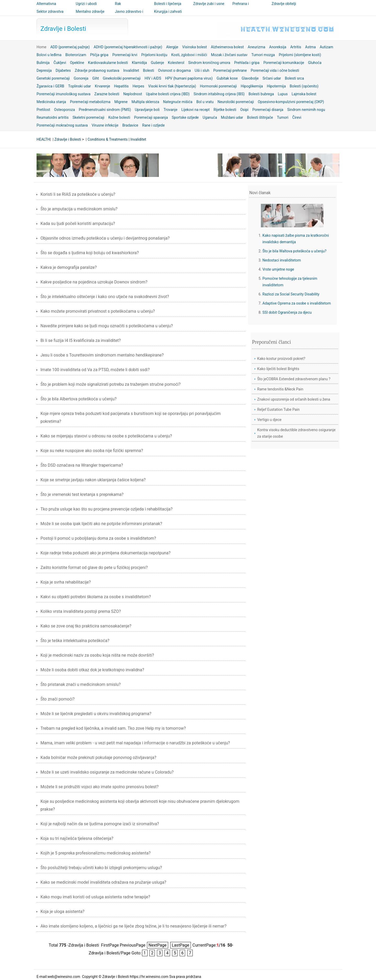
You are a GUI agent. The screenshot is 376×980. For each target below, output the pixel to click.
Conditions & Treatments (108, 139)
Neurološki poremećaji (236, 102)
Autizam (326, 47)
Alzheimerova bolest (227, 47)
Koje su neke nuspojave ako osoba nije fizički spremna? (92, 451)
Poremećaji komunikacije (284, 63)
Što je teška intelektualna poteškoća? (75, 641)
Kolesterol (176, 63)
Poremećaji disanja (268, 110)
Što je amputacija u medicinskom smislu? (79, 209)
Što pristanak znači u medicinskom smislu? (81, 684)
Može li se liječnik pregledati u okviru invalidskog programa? (96, 714)
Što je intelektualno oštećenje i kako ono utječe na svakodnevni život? (105, 297)
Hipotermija (276, 86)
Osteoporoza (64, 110)
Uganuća (210, 117)
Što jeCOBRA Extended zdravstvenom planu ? (294, 379)
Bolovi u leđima (49, 55)
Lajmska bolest (304, 94)
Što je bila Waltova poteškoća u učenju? (294, 251)
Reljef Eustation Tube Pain (278, 409)
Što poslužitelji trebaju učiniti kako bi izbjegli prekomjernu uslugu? (101, 868)
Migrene (121, 102)
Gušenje (157, 63)
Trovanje (170, 110)
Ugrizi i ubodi (86, 4)
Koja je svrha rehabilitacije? (66, 582)
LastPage (181, 945)
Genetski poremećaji (53, 78)
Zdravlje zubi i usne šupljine (209, 7)
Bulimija (43, 63)
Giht (95, 78)
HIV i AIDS (153, 78)
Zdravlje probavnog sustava (97, 70)
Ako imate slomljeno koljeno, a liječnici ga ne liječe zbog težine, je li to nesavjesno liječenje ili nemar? (133, 926)
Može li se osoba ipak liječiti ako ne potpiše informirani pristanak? (101, 524)
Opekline (77, 63)
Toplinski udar (80, 86)
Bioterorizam (76, 55)
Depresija (44, 70)
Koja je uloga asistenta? (62, 911)
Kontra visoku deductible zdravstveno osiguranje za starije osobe (296, 433)
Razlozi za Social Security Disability (291, 294)
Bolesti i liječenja (168, 4)
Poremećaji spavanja (151, 117)
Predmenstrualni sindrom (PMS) (105, 110)
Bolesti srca (294, 78)
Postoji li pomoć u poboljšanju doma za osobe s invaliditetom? (98, 538)
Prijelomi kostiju (154, 55)
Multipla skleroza (145, 102)
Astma (311, 47)
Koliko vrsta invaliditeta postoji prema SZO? (81, 611)
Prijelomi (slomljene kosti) (300, 55)
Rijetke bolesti (225, 110)
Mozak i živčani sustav (229, 55)
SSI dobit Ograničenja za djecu (287, 312)
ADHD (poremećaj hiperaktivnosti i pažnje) (128, 47)
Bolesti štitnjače (260, 117)
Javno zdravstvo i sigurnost (129, 15)
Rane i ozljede (154, 125)
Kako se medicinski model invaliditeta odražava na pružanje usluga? (103, 882)
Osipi (244, 110)
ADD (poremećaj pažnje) (70, 47)
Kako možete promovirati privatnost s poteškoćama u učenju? (98, 311)
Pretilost (43, 110)
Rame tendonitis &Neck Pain (280, 389)
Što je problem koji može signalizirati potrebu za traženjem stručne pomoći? (111, 384)
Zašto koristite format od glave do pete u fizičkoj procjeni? (94, 568)
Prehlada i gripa (247, 63)
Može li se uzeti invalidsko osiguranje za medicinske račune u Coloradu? (107, 772)
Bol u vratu (205, 102)
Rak (118, 4)
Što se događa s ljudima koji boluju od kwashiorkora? (90, 253)
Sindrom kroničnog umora (209, 63)
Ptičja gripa (99, 55)
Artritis (296, 47)
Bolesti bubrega (261, 94)
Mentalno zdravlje (90, 11)
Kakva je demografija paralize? (69, 267)
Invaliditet (131, 70)
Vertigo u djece (269, 420)
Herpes (139, 86)
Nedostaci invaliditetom (282, 260)
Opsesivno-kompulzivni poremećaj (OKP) (291, 102)
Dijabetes (63, 70)
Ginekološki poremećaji (122, 78)
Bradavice (130, 125)
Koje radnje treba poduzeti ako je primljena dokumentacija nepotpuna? (105, 553)
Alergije (172, 47)
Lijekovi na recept (195, 110)
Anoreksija (278, 47)
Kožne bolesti (119, 117)
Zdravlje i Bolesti (63, 29)
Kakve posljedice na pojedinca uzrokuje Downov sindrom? (94, 282)
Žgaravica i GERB (50, 86)
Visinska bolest (195, 47)
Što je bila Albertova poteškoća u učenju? (78, 399)
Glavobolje (250, 78)
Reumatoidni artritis (53, 117)
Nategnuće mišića (178, 102)
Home (42, 47)
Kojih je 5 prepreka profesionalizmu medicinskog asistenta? (96, 853)
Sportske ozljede (185, 117)
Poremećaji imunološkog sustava (63, 94)
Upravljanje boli (147, 110)
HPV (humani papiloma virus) (189, 78)
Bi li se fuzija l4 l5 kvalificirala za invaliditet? (81, 340)
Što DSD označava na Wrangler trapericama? (82, 465)
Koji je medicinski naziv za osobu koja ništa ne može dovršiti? (97, 655)
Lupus (283, 94)
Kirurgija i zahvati (168, 11)
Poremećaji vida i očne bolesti (275, 70)
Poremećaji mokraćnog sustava (62, 125)
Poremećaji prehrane (230, 70)
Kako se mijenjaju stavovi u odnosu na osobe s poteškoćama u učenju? (106, 436)
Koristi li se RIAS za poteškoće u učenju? (78, 194)
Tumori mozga (263, 55)
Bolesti (149, 70)
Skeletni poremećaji (89, 117)
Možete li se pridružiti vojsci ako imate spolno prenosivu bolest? (99, 787)
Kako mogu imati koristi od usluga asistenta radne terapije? (95, 897)
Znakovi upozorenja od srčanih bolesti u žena (294, 399)
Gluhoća (315, 63)
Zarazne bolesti (107, 94)
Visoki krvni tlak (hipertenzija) (172, 86)
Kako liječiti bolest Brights (278, 369)
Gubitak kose (227, 78)
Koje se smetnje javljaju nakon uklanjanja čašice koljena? (93, 480)
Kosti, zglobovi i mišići (189, 55)
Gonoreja (81, 78)
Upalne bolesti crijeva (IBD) (168, 94)
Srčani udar (272, 78)
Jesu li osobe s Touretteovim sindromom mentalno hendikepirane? (102, 355)
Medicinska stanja (51, 102)
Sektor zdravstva (50, 11)
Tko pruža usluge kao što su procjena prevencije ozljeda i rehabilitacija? (107, 509)
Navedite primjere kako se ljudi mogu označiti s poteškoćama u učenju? (107, 326)
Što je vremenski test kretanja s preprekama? (82, 494)
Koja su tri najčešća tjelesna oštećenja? (77, 838)
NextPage (158, 945)
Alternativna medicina (46, 7)
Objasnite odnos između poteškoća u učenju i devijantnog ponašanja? (105, 238)
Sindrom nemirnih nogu (306, 110)
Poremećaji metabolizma (90, 102)
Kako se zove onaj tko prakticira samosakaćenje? (86, 626)
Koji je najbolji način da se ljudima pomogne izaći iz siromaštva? (100, 824)
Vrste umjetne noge (278, 269)
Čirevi (297, 117)
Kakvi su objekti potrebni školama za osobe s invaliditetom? (96, 597)
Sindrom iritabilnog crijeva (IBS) (219, 94)
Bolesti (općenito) (304, 86)
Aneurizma (257, 47)
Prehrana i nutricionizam (243, 7)
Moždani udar (232, 117)
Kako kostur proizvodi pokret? (281, 359)
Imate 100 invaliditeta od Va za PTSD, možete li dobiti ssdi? (95, 370)
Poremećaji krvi (125, 55)
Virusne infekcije (105, 125)
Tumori (283, 117)
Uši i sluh (202, 70)
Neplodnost (133, 94)
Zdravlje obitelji (284, 4)
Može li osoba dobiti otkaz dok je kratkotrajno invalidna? (92, 670)
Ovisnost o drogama (174, 70)
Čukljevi (60, 63)
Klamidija (139, 63)
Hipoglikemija (252, 86)
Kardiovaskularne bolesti (108, 63)
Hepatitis (121, 86)
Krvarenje (102, 86)
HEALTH (43, 139)
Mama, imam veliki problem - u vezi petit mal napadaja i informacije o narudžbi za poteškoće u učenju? (135, 743)
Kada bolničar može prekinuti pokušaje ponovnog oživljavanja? (98, 758)
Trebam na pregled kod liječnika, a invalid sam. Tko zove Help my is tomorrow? (113, 728)
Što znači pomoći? (57, 699)
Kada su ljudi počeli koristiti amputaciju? (78, 224)
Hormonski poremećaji (218, 86)
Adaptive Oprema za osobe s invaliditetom (297, 303)
